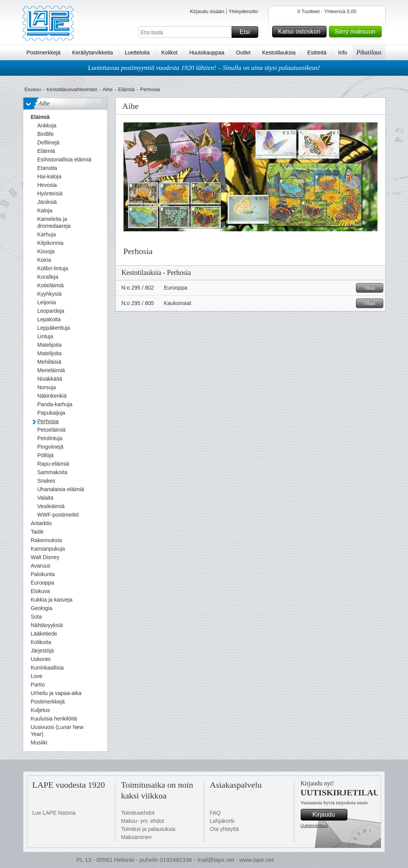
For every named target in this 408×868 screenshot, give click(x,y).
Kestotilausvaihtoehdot (72, 89)
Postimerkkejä (44, 53)
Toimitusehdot (138, 813)
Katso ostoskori (301, 32)
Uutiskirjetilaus (314, 826)
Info (343, 53)
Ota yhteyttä (224, 829)
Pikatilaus (369, 52)
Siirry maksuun (357, 32)
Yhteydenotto (243, 11)
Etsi (248, 32)
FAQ (215, 813)
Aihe (108, 89)
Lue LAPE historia (54, 813)
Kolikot (169, 53)
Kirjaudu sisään (207, 11)
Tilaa (372, 288)
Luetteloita (137, 53)
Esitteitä (317, 53)
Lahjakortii (222, 821)
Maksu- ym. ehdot (143, 821)
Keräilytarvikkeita (93, 53)
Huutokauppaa (207, 53)
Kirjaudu (328, 815)
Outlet (243, 53)
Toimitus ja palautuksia (148, 829)
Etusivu (33, 89)
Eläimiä (126, 89)
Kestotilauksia (279, 53)
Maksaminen (136, 837)
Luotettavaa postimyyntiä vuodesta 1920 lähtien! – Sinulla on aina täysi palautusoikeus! (204, 68)
